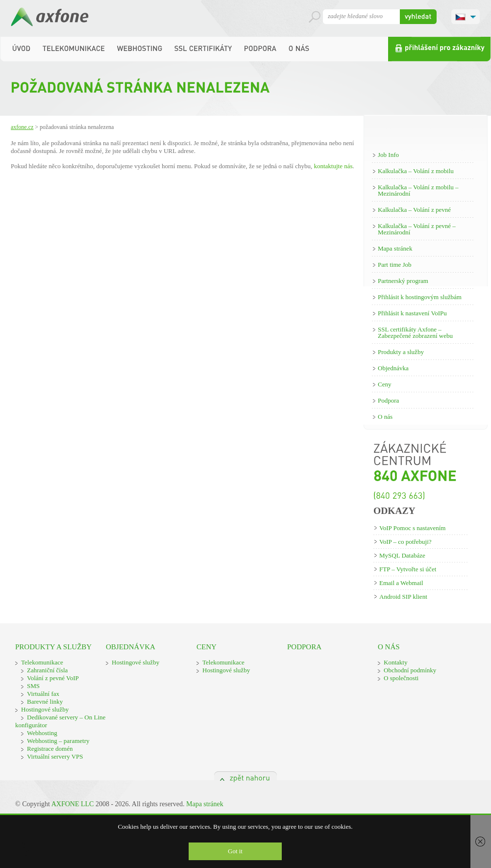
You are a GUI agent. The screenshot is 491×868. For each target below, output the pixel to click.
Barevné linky (45, 702)
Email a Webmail (401, 583)
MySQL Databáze (402, 555)
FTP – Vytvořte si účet (408, 569)
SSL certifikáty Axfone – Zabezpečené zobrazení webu (415, 332)
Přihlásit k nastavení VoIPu (412, 313)
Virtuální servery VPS (55, 756)
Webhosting (42, 733)
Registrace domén (50, 749)
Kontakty (395, 662)
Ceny (384, 384)
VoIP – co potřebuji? (405, 542)
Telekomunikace (42, 662)
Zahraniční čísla (47, 670)
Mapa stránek (395, 248)
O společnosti (401, 678)
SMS (33, 686)
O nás (385, 417)
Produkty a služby (401, 352)
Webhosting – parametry (58, 741)
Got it (235, 851)
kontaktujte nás (333, 166)
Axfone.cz (22, 127)
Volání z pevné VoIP (53, 678)
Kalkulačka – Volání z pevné (414, 210)
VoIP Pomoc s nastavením (412, 528)
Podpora (388, 400)
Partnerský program (403, 281)
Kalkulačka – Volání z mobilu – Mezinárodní (418, 190)
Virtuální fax (43, 694)
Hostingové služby (45, 709)
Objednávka (393, 368)
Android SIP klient (403, 597)
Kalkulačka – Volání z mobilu (416, 171)
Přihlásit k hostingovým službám (420, 297)
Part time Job (395, 265)
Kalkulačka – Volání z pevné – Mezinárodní (417, 229)
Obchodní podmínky (410, 670)
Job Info (388, 155)
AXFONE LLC (73, 804)
